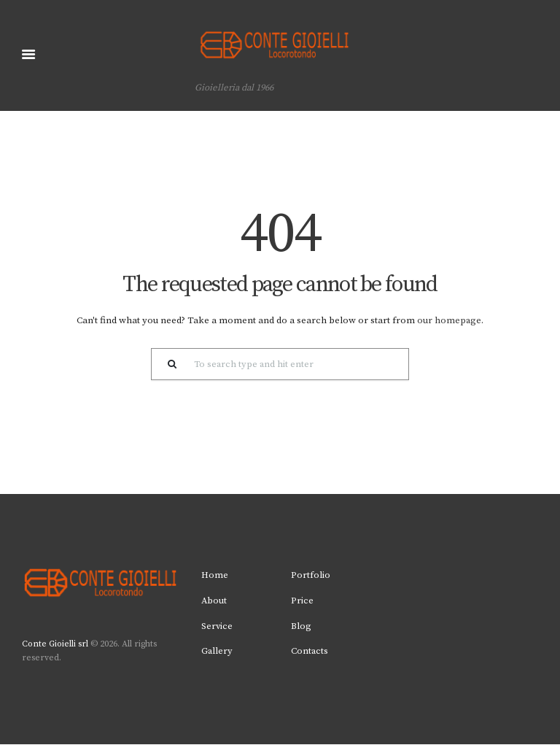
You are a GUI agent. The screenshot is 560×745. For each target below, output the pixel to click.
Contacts (310, 652)
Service (217, 626)
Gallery (217, 652)
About (214, 601)
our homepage (450, 321)
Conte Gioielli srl (55, 645)
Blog (302, 626)
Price (302, 601)
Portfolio (311, 576)
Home (215, 576)
